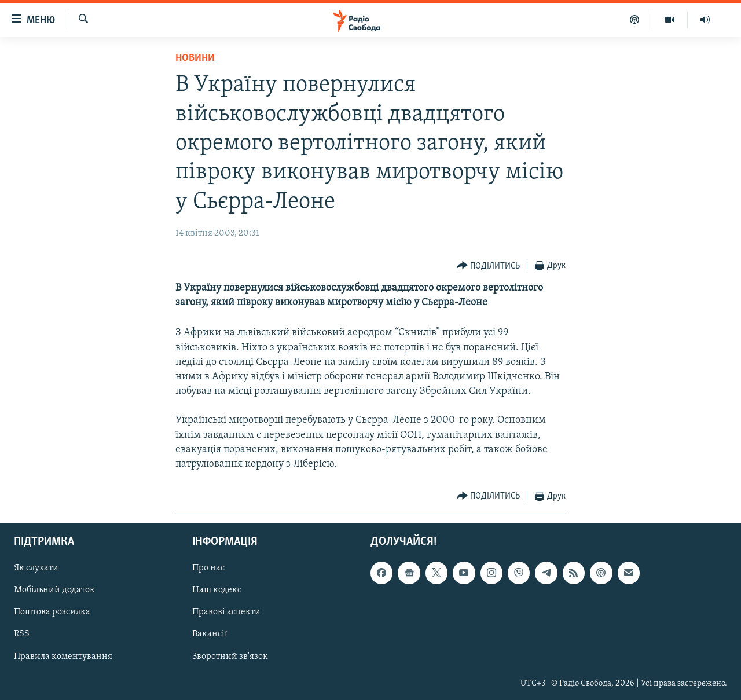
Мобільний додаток (54, 591)
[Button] (489, 266)
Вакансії (210, 635)
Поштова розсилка (52, 613)
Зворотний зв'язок (230, 657)
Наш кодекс (217, 591)
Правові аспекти (226, 613)
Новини (195, 58)
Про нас (208, 569)
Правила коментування (63, 657)
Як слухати (36, 569)
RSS (22, 635)
